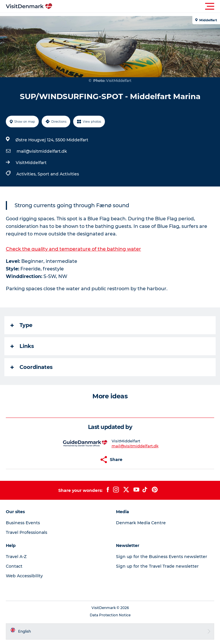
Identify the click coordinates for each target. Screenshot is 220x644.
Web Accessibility (24, 576)
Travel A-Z (16, 557)
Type (21, 325)
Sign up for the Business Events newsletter (162, 557)
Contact (14, 566)
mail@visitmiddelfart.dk (42, 151)
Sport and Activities (58, 174)
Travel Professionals (27, 532)
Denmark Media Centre (141, 523)
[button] (136, 6)
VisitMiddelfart (31, 163)
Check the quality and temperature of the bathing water (73, 249)
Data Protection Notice (110, 615)
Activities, (27, 174)
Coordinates (32, 367)
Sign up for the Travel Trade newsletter (157, 566)
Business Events (23, 523)
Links (22, 346)
